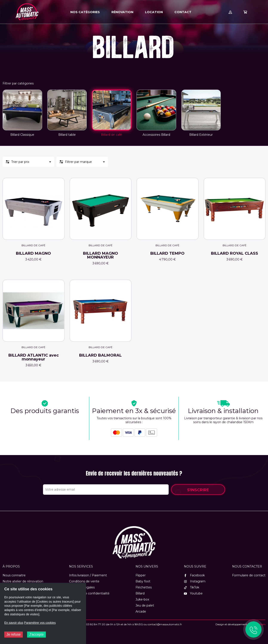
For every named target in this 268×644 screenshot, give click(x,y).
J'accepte (36, 634)
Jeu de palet (145, 605)
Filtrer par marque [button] (78, 162)
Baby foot (143, 581)
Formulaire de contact (249, 575)
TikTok (192, 587)
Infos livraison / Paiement (88, 575)
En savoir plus (14, 623)
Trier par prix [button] (20, 162)
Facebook (194, 575)
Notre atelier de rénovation (23, 581)
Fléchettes (144, 587)
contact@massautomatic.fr (165, 624)
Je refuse (14, 634)
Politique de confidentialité (89, 593)
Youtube (193, 593)
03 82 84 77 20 (96, 624)
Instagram (195, 581)
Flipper (141, 575)
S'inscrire (198, 490)
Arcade (141, 611)
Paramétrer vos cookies (40, 623)
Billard (140, 593)
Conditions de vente (84, 581)
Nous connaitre (14, 575)
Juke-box (142, 599)
